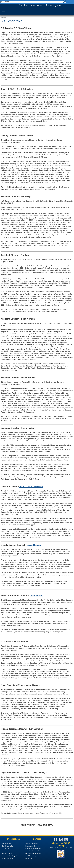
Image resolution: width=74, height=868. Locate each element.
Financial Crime (7, 854)
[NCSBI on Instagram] (66, 841)
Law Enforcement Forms (33, 849)
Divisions (4, 17)
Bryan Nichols (34, 545)
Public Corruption (7, 858)
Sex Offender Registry (32, 856)
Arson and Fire (7, 843)
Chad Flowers (36, 595)
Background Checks (32, 846)
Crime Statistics (30, 858)
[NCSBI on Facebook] (56, 841)
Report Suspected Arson (33, 853)
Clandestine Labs (7, 846)
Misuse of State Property (10, 856)
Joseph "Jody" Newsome (31, 486)
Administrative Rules (32, 843)
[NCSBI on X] (61, 841)
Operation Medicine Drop (33, 851)
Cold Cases (6, 849)
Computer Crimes (7, 851)
